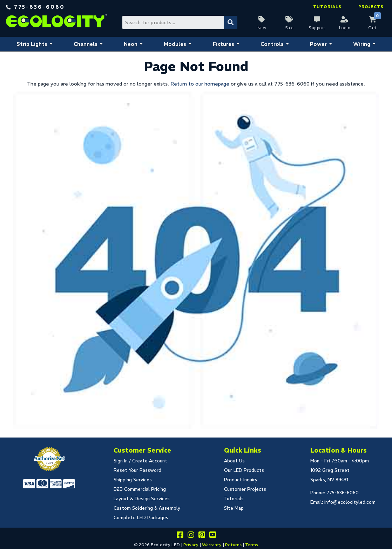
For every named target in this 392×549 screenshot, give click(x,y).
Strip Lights (32, 44)
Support (317, 28)
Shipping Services (133, 480)
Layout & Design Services (142, 499)
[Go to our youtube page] (212, 536)
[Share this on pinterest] (202, 536)
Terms (252, 545)
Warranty (212, 545)
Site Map (234, 508)
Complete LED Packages (141, 518)
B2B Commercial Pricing (140, 489)
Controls (272, 44)
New (262, 28)
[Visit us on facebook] (180, 536)
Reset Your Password (137, 470)
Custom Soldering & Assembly (147, 508)
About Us (234, 461)
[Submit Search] (231, 22)
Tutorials (327, 7)
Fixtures (224, 44)
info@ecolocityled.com (350, 502)
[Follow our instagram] (191, 536)
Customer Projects (245, 489)
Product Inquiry (241, 480)
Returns (233, 545)
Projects (371, 7)
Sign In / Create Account (140, 461)
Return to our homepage (200, 84)
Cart (372, 28)
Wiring (362, 44)
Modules (175, 44)
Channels (86, 44)
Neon (131, 44)
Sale (289, 28)
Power (318, 44)
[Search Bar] (179, 22)
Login (345, 28)
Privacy (191, 545)
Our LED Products (244, 470)
